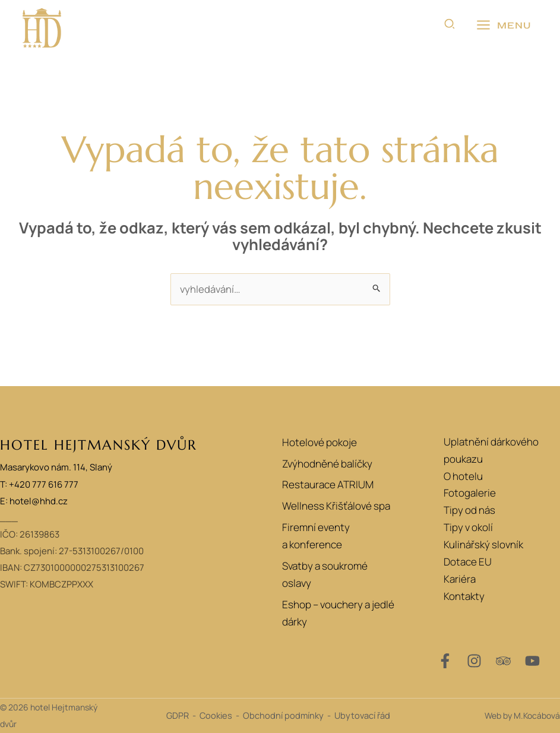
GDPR (178, 716)
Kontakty (464, 596)
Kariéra (460, 579)
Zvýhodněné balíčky (325, 464)
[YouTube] (532, 661)
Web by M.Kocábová (522, 715)
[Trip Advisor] (503, 661)
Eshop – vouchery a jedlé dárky (336, 616)
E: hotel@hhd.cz (34, 501)
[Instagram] (474, 661)
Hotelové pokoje (317, 442)
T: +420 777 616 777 (39, 484)
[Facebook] (445, 661)
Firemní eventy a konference (314, 538)
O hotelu (463, 476)
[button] (450, 26)
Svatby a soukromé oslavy (323, 577)
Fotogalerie (470, 493)
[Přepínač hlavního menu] (504, 26)
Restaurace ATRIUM (326, 486)
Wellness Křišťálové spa (334, 508)
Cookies (216, 716)
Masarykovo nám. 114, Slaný (56, 468)
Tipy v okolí (468, 528)
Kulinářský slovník (483, 545)
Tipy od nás (469, 511)
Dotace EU (468, 562)
